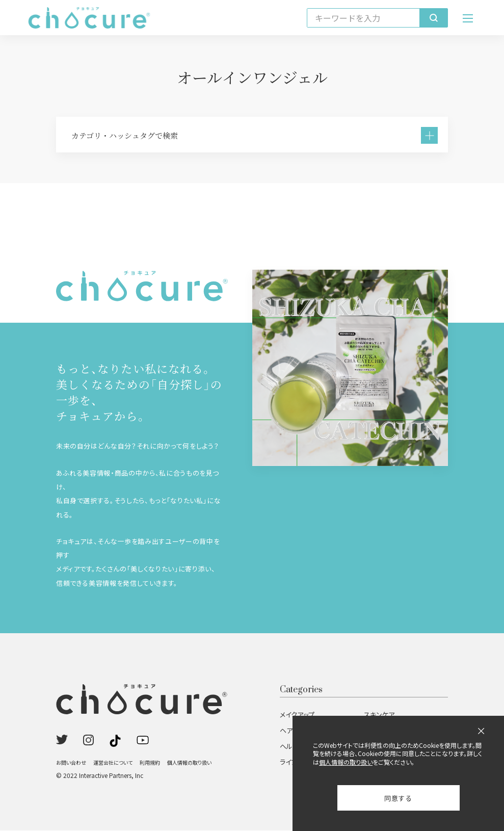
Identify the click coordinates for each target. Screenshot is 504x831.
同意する (398, 798)
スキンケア (379, 715)
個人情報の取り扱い (189, 763)
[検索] (433, 18)
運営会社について (113, 763)
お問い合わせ (71, 763)
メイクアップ (297, 715)
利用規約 (150, 763)
